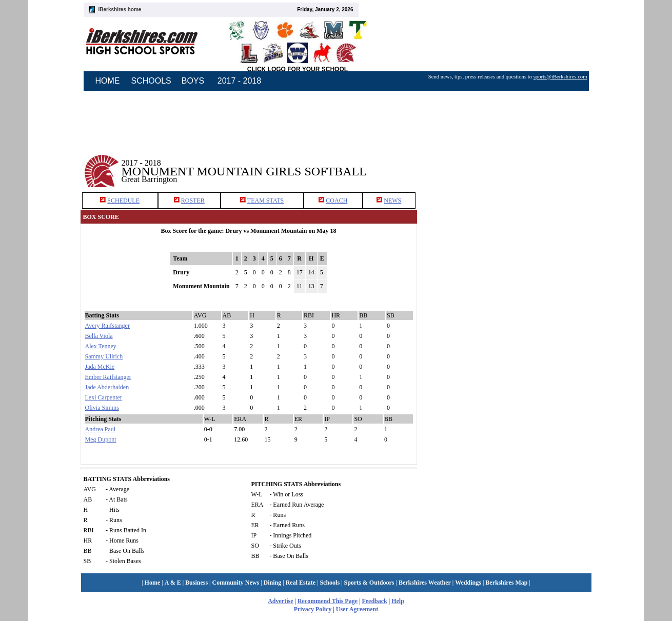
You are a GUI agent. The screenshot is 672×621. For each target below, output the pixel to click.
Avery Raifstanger (107, 326)
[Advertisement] (509, 164)
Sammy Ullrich (104, 356)
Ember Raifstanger (108, 377)
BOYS (193, 81)
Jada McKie (100, 367)
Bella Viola (99, 336)
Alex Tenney (101, 346)
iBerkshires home (120, 9)
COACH (337, 201)
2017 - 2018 (239, 81)
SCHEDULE (123, 201)
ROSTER (193, 201)
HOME (108, 81)
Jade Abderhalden (107, 387)
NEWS (392, 201)
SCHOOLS (151, 81)
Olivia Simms (102, 408)
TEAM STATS (265, 201)
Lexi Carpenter (104, 397)
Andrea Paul (101, 429)
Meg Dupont (101, 439)
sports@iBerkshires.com (560, 77)
